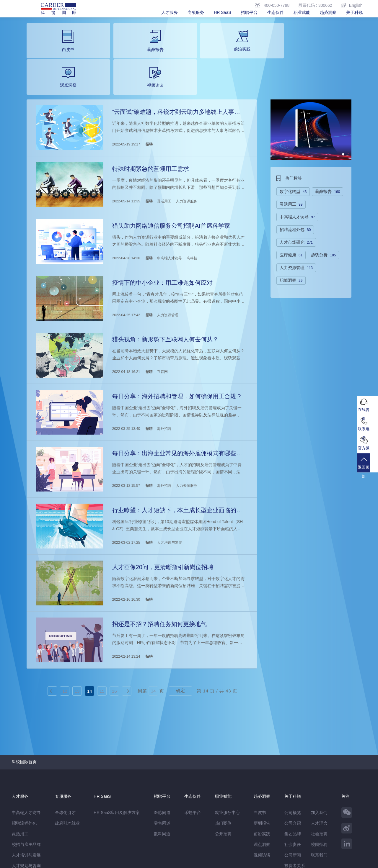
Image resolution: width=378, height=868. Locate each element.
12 (65, 624)
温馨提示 (76, 849)
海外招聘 (164, 375)
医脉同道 (162, 746)
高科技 (191, 213)
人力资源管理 (167, 267)
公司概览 (293, 746)
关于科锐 (354, 12)
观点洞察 (262, 778)
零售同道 (162, 756)
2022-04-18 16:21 (126, 321)
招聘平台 (249, 12)
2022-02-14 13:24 (126, 591)
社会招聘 (319, 767)
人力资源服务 (186, 159)
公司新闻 (293, 788)
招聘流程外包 (24, 756)
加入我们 (319, 746)
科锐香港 (115, 837)
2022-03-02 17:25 (126, 483)
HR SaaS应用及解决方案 (117, 746)
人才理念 (319, 756)
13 (77, 624)
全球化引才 (65, 746)
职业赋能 (302, 12)
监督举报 (98, 849)
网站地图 (53, 849)
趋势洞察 (328, 12)
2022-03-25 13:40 (126, 375)
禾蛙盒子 (61, 837)
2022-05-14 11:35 (126, 159)
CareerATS (94, 837)
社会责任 (293, 778)
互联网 (162, 321)
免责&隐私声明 (26, 849)
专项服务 (196, 12)
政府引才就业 (67, 756)
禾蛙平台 (193, 746)
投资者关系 (295, 799)
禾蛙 (77, 837)
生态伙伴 (276, 12)
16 (114, 624)
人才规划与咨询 (26, 799)
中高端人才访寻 (169, 213)
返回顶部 (368, 469)
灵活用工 (164, 159)
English (352, 5)
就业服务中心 (227, 746)
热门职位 (223, 756)
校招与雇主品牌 (26, 778)
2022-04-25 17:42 (126, 267)
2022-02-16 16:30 (126, 537)
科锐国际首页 (24, 695)
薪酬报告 (262, 756)
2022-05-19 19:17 (126, 105)
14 (90, 624)
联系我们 (319, 788)
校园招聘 (319, 778)
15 (102, 624)
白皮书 (260, 746)
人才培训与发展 (169, 483)
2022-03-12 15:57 (126, 429)
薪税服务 (20, 810)
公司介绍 (293, 756)
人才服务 (170, 12)
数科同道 (162, 767)
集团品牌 (293, 767)
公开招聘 (223, 767)
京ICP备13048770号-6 (138, 861)
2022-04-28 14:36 (126, 213)
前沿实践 (262, 767)
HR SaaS (222, 12)
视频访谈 (262, 788)
